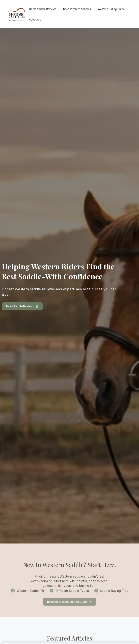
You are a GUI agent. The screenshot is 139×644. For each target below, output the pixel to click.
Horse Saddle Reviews (43, 9)
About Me (35, 19)
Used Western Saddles (77, 9)
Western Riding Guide (111, 9)
